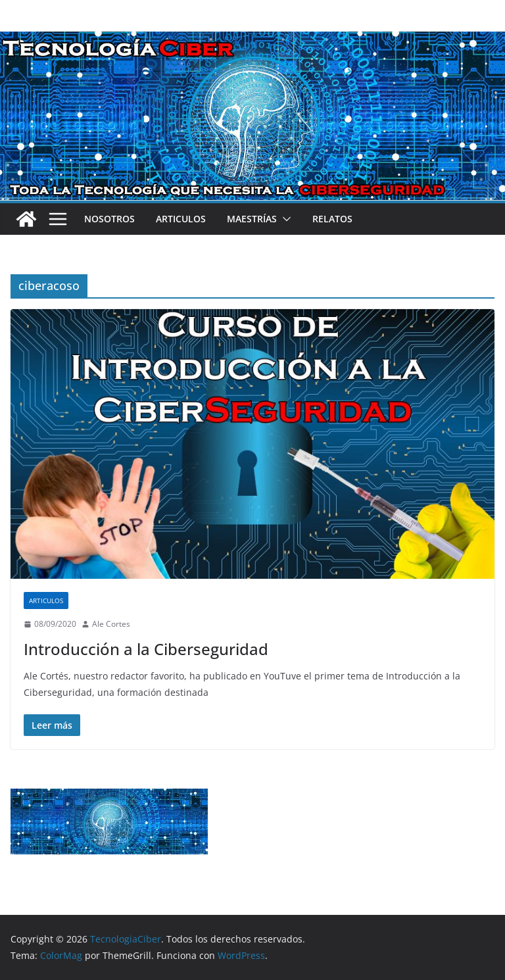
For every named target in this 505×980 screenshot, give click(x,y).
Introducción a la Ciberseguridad (146, 649)
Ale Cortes (111, 624)
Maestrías (252, 219)
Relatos (332, 219)
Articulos (181, 219)
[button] (284, 219)
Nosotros (109, 219)
